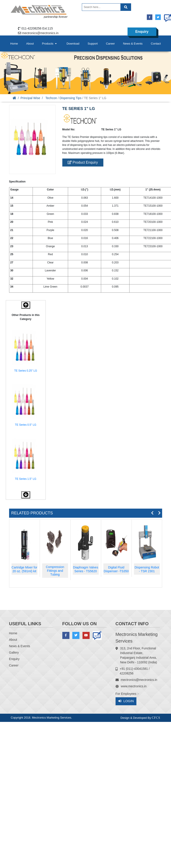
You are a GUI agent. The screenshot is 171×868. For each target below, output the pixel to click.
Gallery (14, 652)
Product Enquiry (83, 162)
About (30, 44)
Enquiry (142, 32)
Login (126, 701)
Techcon (51, 98)
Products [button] (50, 44)
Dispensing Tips (70, 98)
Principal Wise (30, 98)
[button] (26, 495)
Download (73, 44)
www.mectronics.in (134, 686)
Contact (156, 44)
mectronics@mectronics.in (40, 33)
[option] (26, 352)
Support (93, 44)
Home (14, 44)
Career (110, 44)
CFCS (156, 718)
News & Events (133, 44)
